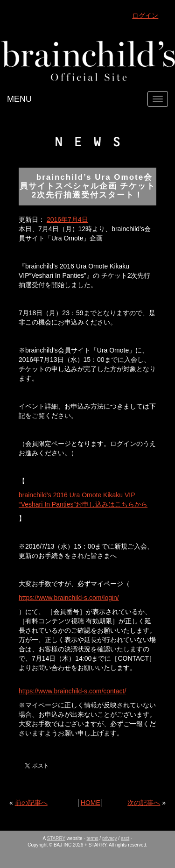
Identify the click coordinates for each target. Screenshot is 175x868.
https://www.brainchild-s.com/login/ (69, 598)
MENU (19, 99)
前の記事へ (31, 803)
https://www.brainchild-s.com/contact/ (72, 691)
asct (125, 838)
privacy (110, 838)
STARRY (56, 838)
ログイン (145, 15)
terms (93, 838)
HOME (91, 803)
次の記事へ (144, 803)
